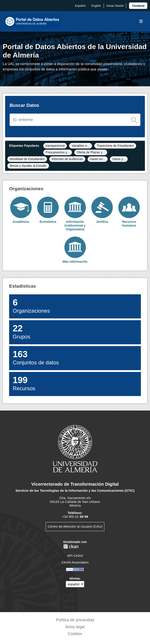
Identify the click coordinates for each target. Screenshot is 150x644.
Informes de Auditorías (67, 159)
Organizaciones (31, 306)
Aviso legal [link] (75, 627)
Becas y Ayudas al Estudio (28, 166)
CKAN (71, 546)
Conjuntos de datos (36, 358)
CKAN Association (75, 562)
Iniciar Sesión (115, 6)
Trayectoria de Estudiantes (115, 146)
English (96, 6)
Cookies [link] (75, 634)
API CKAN (75, 556)
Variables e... (81, 146)
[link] (138, 6)
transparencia (55, 146)
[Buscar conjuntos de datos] (75, 120)
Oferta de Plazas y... (91, 152)
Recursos (24, 383)
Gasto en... (98, 159)
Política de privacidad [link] (75, 620)
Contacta (138, 6)
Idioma (75, 578)
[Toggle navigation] (141, 22)
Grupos (22, 332)
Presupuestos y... (58, 152)
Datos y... (119, 159)
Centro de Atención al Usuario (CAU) (75, 526)
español (80, 6)
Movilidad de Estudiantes (27, 159)
